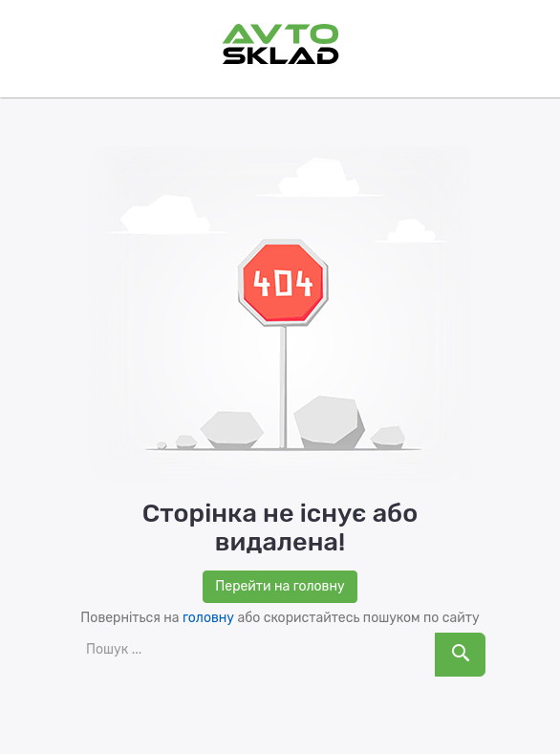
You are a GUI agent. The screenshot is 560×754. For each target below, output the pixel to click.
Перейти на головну (280, 586)
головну (208, 618)
